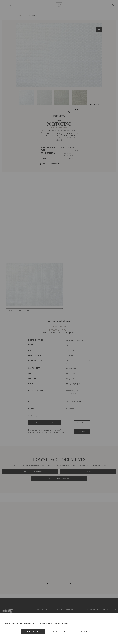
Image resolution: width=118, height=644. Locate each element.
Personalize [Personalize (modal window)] (85, 631)
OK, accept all (33, 631)
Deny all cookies (59, 631)
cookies (19, 623)
